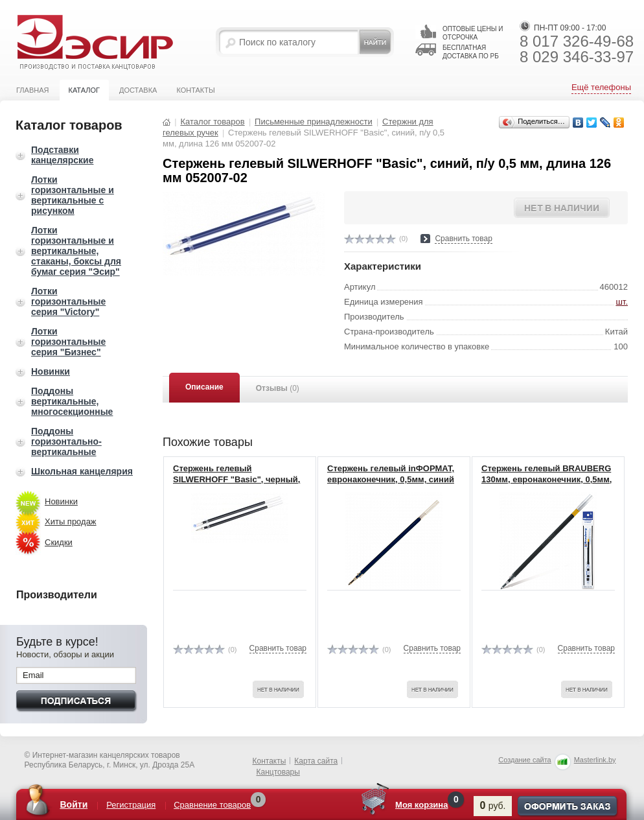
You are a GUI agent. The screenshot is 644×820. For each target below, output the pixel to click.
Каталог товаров (212, 122)
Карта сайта (316, 761)
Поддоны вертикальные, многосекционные (72, 401)
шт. (622, 302)
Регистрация (131, 805)
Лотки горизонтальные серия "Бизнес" (68, 342)
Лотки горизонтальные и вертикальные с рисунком (73, 195)
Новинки (51, 371)
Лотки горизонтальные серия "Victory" (68, 301)
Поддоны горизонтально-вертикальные (66, 441)
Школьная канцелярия (82, 471)
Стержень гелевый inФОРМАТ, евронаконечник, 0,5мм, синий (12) (391, 479)
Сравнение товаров (212, 805)
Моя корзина (421, 805)
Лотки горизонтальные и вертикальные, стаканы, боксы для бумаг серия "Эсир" (76, 251)
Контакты (195, 90)
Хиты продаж (71, 521)
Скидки (59, 542)
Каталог (84, 90)
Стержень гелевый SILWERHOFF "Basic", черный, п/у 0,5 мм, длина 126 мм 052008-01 (236, 485)
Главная (32, 90)
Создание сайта (524, 760)
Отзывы (278, 388)
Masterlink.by (595, 760)
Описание (204, 387)
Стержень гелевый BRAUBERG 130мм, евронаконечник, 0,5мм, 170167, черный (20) (546, 479)
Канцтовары (278, 772)
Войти (74, 804)
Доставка (138, 90)
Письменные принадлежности (314, 122)
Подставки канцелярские (62, 155)
